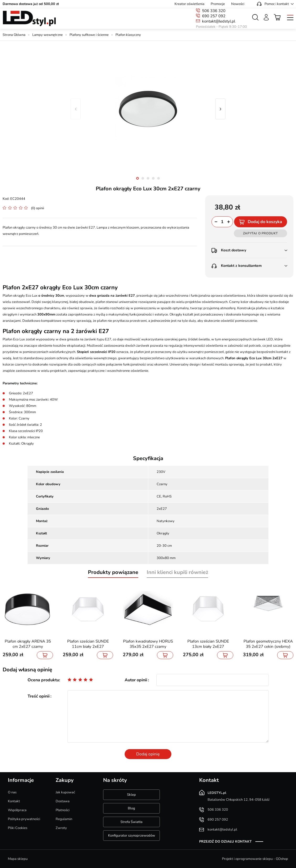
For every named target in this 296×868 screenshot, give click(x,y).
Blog (131, 808)
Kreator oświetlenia (189, 4)
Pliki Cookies (18, 828)
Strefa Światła (131, 822)
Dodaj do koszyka (265, 222)
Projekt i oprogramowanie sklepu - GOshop (255, 859)
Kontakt (14, 801)
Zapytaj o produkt (260, 233)
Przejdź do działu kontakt (225, 842)
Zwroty (61, 828)
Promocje (218, 4)
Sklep (131, 795)
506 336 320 (214, 11)
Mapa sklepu (18, 859)
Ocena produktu (43, 680)
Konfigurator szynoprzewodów (132, 836)
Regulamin (64, 819)
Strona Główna (14, 35)
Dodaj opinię (148, 754)
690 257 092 (214, 16)
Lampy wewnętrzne (47, 35)
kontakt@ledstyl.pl (219, 21)
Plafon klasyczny (128, 35)
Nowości (238, 4)
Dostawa (63, 801)
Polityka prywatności (24, 819)
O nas (12, 792)
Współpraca (17, 810)
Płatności (63, 810)
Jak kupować (65, 792)
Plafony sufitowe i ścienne (89, 35)
